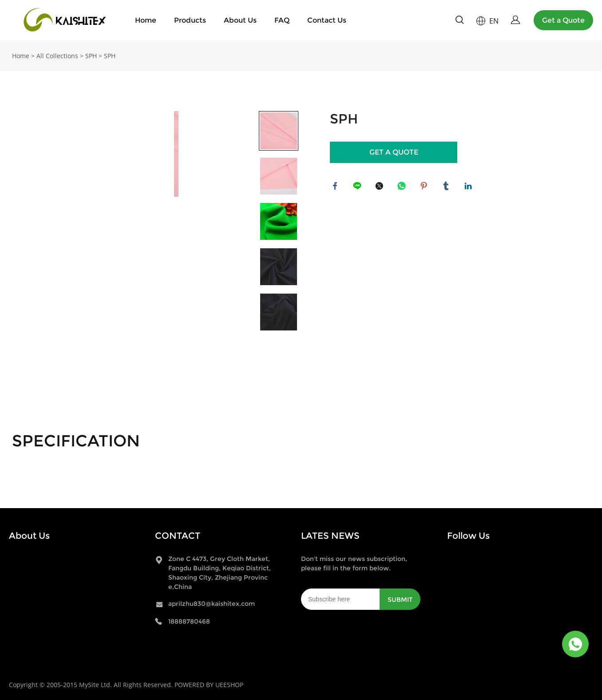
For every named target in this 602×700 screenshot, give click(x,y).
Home (146, 20)
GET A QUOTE (394, 152)
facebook (337, 187)
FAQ (282, 20)
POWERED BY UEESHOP (209, 685)
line (359, 187)
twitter (381, 187)
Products (190, 20)
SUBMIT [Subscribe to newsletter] (400, 600)
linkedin (470, 187)
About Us (240, 20)
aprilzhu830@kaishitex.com (212, 604)
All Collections (57, 56)
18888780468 (189, 621)
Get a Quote (563, 20)
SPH (91, 56)
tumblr (448, 187)
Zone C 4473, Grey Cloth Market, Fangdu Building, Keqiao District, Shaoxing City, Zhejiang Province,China (220, 573)
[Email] (340, 599)
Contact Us (327, 20)
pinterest (425, 187)
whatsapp (403, 187)
